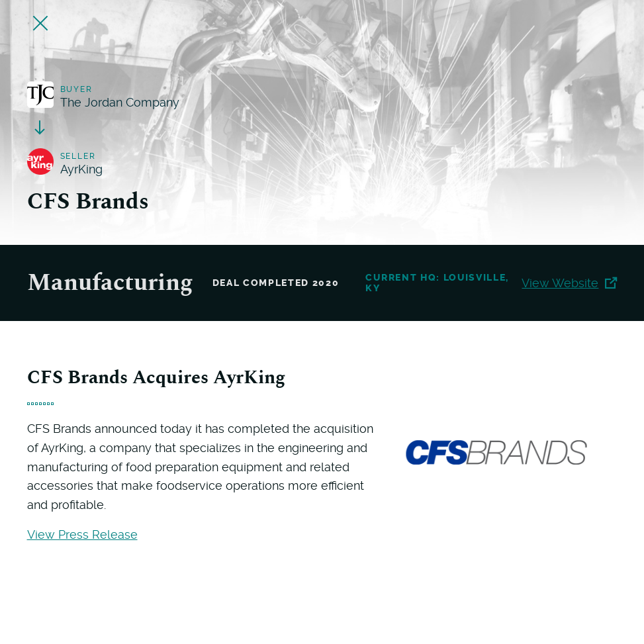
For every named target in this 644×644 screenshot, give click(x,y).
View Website (569, 283)
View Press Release (82, 534)
